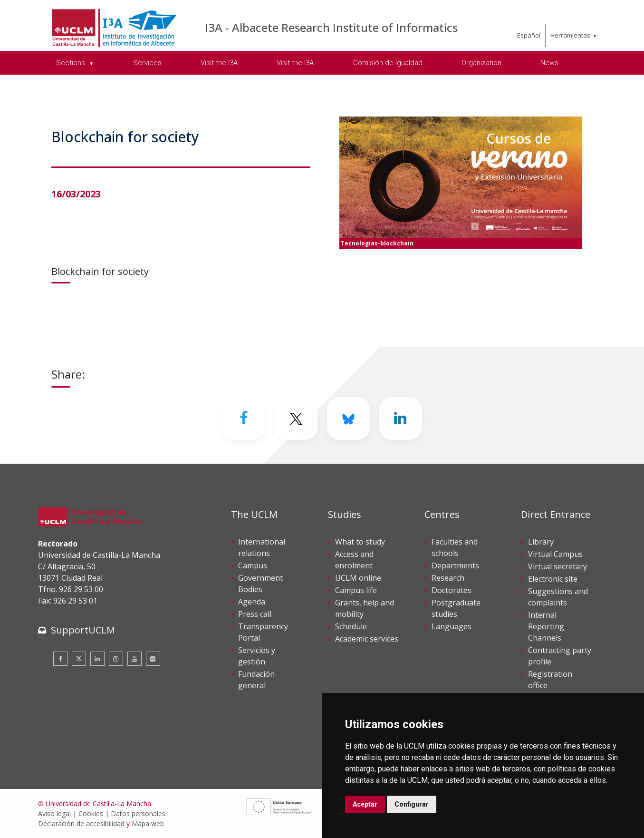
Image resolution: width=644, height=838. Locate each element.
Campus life (356, 590)
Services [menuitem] (147, 63)
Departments (455, 565)
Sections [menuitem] (72, 63)
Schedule (351, 626)
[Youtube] (135, 659)
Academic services (367, 639)
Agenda (252, 602)
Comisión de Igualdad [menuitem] (388, 63)
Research (448, 578)
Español (529, 35)
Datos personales (138, 814)
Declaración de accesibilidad (81, 823)
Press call (255, 614)
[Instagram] (116, 659)
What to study (360, 542)
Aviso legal (54, 814)
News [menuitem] (549, 63)
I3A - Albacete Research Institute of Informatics (331, 27)
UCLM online (358, 578)
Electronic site (553, 579)
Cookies (91, 814)
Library (541, 542)
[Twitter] (296, 419)
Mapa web (148, 823)
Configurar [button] (412, 804)
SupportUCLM (83, 630)
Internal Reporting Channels (546, 626)
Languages (452, 626)
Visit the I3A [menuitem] (219, 63)
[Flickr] (153, 659)
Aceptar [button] (365, 804)
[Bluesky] (348, 419)
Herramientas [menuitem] (570, 35)
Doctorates (452, 590)
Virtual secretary (557, 566)
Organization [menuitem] (481, 63)
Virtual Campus (555, 554)
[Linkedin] (401, 419)
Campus (253, 565)
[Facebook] (244, 419)
